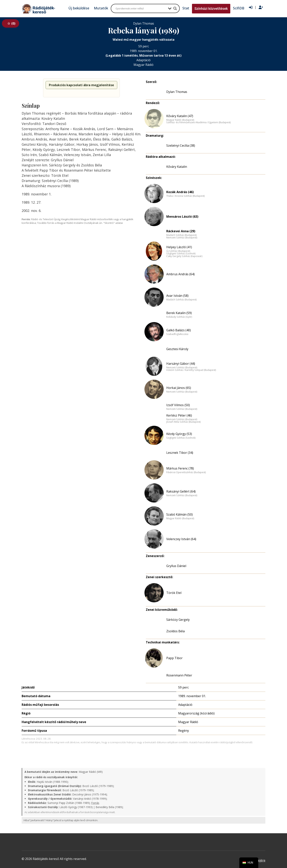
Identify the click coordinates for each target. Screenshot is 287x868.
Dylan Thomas (177, 92)
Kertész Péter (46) (179, 415)
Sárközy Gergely (178, 620)
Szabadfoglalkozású (177, 334)
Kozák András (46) (180, 192)
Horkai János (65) (179, 388)
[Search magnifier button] (175, 8)
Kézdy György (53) (179, 434)
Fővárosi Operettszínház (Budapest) (186, 472)
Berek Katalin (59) (179, 313)
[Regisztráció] (261, 7)
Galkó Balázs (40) (179, 330)
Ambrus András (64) (180, 274)
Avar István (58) (177, 296)
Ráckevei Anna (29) (181, 231)
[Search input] (141, 8)
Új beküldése (79, 8)
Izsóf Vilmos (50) (178, 405)
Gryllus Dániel (176, 566)
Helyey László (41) (179, 247)
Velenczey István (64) (181, 539)
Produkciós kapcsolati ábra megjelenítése (81, 85)
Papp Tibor (174, 658)
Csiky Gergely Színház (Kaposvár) (184, 256)
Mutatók (101, 8)
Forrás (95, 803)
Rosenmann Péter (179, 675)
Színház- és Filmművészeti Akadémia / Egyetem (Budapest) (198, 122)
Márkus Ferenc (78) (180, 468)
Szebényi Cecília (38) (181, 145)
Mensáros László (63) (182, 217)
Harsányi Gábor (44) (181, 364)
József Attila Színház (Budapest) (183, 422)
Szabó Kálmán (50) (180, 514)
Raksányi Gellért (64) (181, 491)
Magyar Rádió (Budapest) (180, 120)
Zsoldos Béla (175, 631)
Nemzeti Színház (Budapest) (182, 238)
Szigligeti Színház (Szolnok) (181, 254)
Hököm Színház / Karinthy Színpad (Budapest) (191, 370)
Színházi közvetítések (211, 9)
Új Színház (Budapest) (178, 251)
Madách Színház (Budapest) (181, 235)
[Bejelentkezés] (251, 7)
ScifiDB (239, 8)
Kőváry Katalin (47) (180, 116)
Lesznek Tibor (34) (180, 453)
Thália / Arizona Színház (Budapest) (185, 196)
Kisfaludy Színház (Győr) (179, 317)
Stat (186, 8)
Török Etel (174, 593)
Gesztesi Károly (177, 349)
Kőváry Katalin (177, 167)
